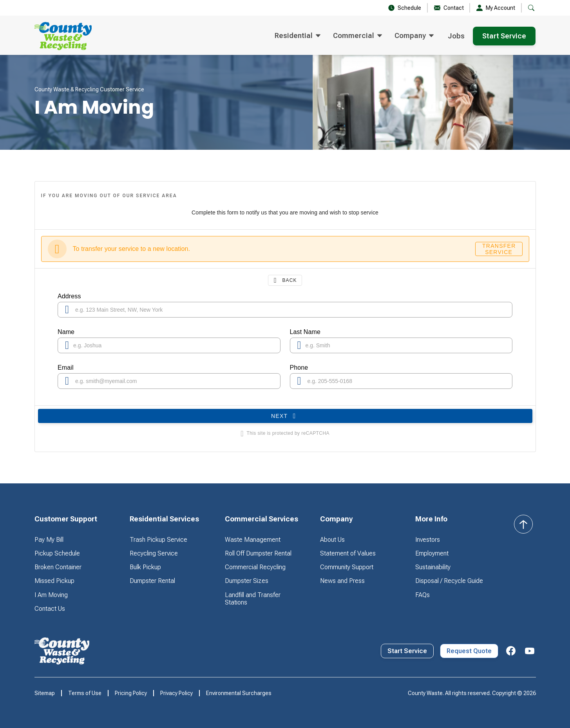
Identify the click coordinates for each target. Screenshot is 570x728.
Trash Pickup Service (158, 540)
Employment (432, 553)
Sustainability (433, 567)
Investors (428, 540)
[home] (63, 36)
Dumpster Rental (152, 581)
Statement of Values (348, 553)
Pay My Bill (49, 540)
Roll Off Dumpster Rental (258, 553)
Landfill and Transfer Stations (253, 599)
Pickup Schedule (57, 553)
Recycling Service (154, 553)
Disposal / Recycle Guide (449, 581)
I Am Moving (51, 595)
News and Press (342, 581)
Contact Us (50, 609)
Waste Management (253, 540)
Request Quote (469, 651)
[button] (298, 36)
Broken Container (58, 567)
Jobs (456, 36)
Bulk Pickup (145, 567)
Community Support (347, 567)
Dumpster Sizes (247, 581)
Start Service (504, 36)
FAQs (423, 595)
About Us (332, 540)
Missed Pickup (54, 581)
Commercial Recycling (255, 567)
